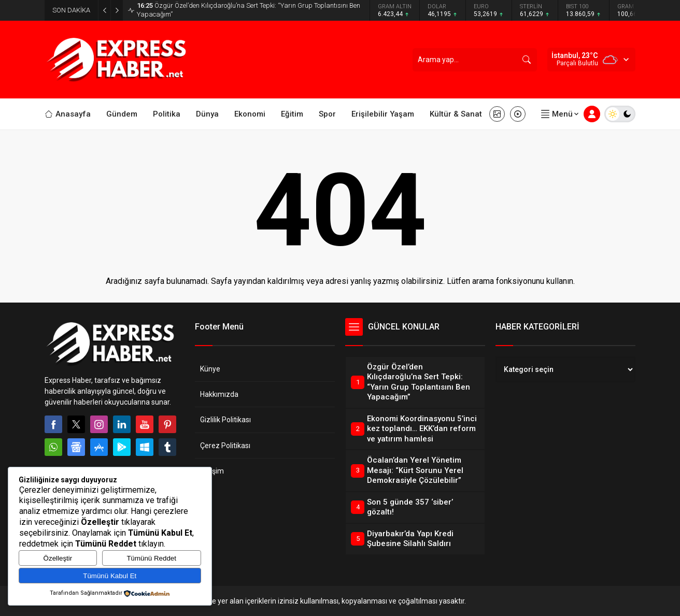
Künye (210, 369)
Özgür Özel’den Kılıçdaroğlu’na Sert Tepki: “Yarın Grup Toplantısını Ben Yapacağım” (249, 10)
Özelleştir (58, 558)
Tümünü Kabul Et (110, 576)
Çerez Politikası (225, 446)
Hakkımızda (219, 394)
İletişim (212, 471)
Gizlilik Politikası (225, 420)
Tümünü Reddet (151, 558)
